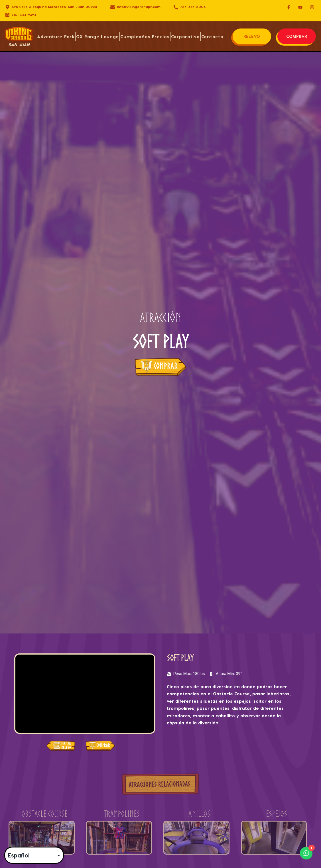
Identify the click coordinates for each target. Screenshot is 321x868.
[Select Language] (34, 855)
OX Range (88, 36)
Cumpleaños (135, 36)
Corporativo (185, 36)
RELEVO (252, 36)
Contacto (212, 36)
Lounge (110, 36)
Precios (161, 36)
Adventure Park (56, 36)
